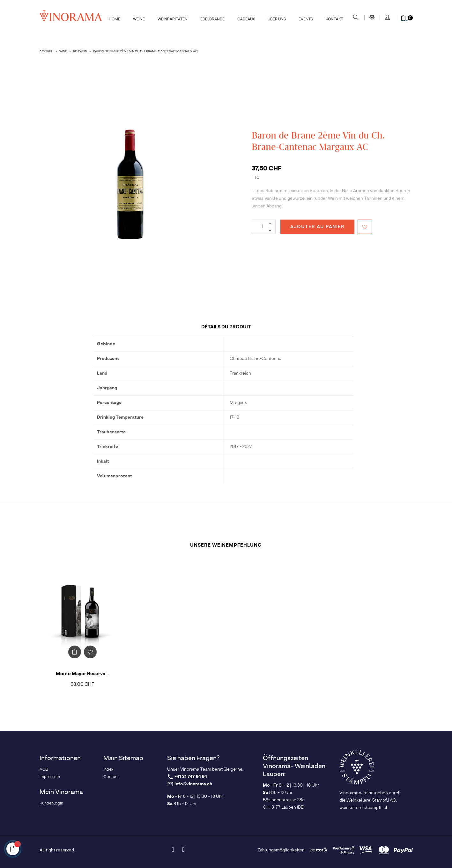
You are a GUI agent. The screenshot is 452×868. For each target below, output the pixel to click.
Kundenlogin (51, 803)
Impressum (50, 777)
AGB (44, 770)
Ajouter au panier (317, 227)
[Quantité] (264, 227)
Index (108, 770)
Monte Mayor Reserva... (82, 674)
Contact (111, 777)
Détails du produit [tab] (226, 327)
